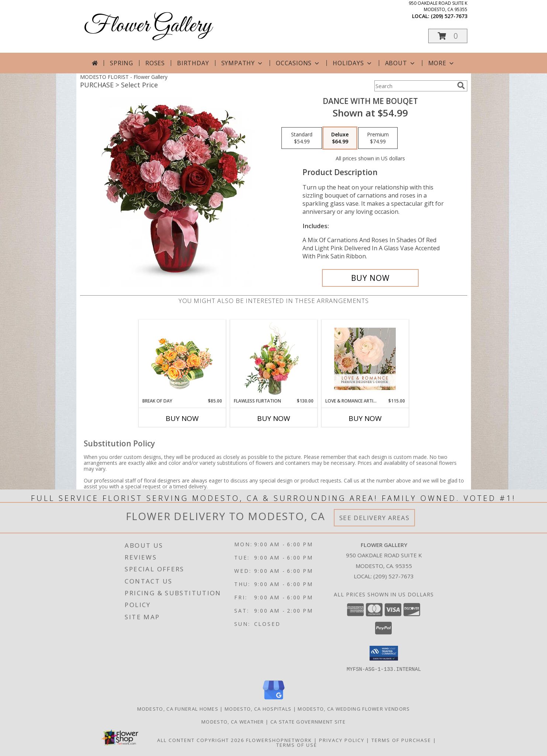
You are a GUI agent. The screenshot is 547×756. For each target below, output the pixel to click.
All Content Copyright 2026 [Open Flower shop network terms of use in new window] (201, 740)
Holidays (353, 63)
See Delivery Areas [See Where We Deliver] (375, 518)
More (442, 63)
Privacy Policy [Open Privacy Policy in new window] (342, 740)
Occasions (298, 63)
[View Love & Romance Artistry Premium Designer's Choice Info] (365, 359)
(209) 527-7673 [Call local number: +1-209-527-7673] (449, 16)
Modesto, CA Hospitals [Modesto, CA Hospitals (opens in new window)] (258, 708)
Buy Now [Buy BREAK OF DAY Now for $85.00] (182, 418)
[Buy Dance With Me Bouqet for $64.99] (371, 278)
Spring (122, 63)
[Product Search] (414, 86)
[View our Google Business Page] (274, 699)
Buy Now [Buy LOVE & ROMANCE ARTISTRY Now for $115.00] (365, 418)
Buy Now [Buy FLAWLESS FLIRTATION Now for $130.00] (274, 418)
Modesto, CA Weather (233, 721)
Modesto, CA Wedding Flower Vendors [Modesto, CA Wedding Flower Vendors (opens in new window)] (354, 708)
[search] (461, 86)
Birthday (193, 63)
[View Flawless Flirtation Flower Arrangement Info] (273, 359)
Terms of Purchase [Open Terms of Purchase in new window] (401, 740)
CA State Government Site (308, 721)
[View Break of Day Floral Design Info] (182, 359)
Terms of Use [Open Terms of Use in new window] (297, 745)
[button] (448, 36)
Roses (155, 63)
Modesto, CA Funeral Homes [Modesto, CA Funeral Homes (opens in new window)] (178, 708)
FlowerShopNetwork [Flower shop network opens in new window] (279, 740)
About (401, 63)
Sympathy (243, 63)
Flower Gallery (148, 26)
